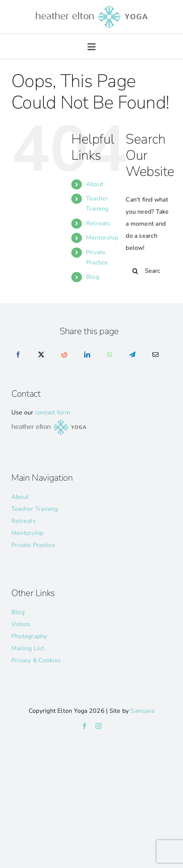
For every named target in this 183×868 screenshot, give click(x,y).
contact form (53, 413)
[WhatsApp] (110, 355)
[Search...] (149, 271)
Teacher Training (35, 509)
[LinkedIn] (87, 355)
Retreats (98, 223)
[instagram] (98, 726)
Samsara (142, 711)
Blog (93, 277)
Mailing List (28, 648)
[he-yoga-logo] (92, 7)
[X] (41, 355)
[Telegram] (132, 355)
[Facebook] (18, 355)
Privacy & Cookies (36, 660)
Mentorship (102, 238)
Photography (29, 636)
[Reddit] (64, 355)
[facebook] (85, 726)
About (95, 184)
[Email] (155, 355)
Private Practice (33, 545)
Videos (21, 624)
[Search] (135, 271)
